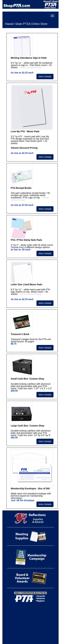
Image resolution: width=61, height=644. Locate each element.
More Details (45, 77)
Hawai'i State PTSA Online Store (26, 24)
